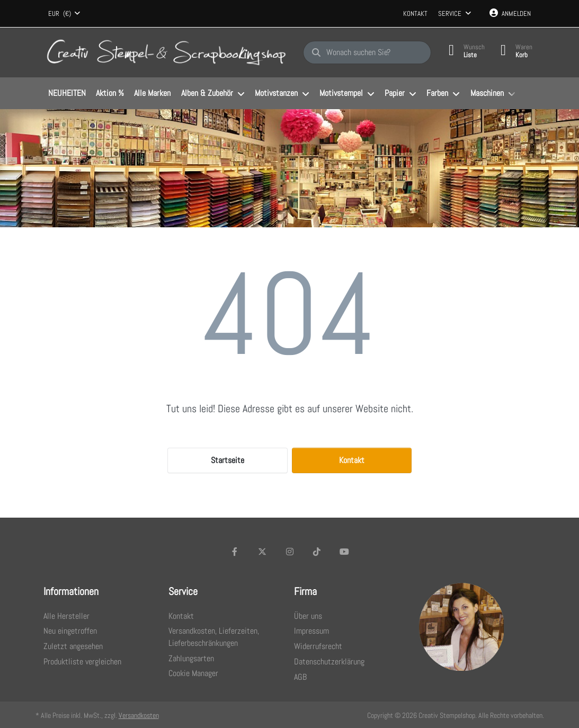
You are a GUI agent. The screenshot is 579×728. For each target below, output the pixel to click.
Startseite (228, 460)
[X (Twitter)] (262, 552)
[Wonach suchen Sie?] (367, 52)
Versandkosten (139, 715)
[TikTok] (317, 552)
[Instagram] (290, 552)
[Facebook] (235, 552)
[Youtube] (344, 552)
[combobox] (65, 14)
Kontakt (415, 14)
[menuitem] (67, 94)
